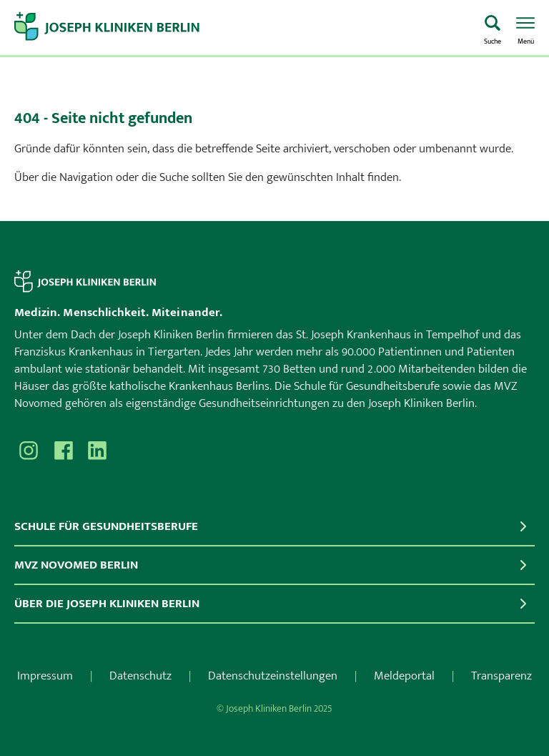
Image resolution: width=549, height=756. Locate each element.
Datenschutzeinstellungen (273, 676)
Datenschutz (140, 676)
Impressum (45, 676)
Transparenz (501, 676)
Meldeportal (404, 676)
